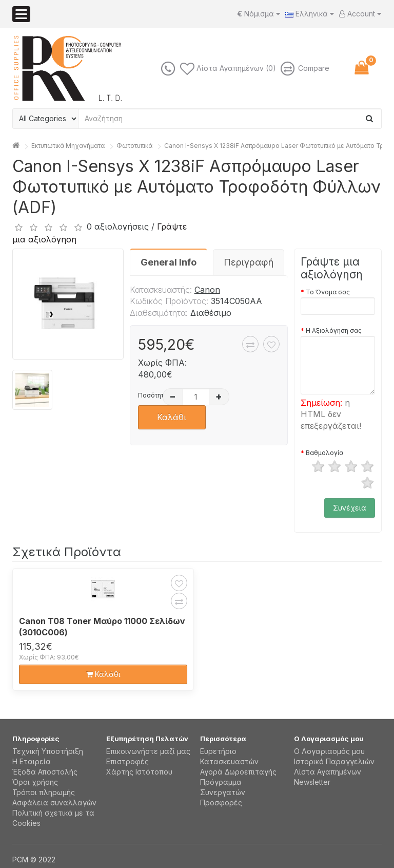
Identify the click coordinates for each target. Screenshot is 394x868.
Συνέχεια (350, 508)
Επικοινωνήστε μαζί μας (148, 751)
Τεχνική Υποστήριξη (48, 751)
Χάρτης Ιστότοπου (139, 772)
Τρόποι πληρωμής (44, 792)
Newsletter (312, 782)
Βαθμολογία (324, 453)
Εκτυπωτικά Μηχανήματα (68, 146)
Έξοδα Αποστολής (45, 772)
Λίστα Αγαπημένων (328, 772)
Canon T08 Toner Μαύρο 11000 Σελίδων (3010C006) (102, 627)
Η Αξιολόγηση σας (334, 331)
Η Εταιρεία (32, 761)
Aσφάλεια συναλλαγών (54, 803)
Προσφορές (221, 803)
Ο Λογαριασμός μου (329, 751)
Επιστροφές (127, 761)
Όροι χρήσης (35, 782)
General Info (169, 262)
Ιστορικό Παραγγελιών (334, 761)
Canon (207, 290)
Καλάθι (172, 417)
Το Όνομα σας (328, 292)
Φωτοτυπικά (134, 146)
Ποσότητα (149, 395)
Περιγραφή (249, 262)
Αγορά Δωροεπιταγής (238, 772)
